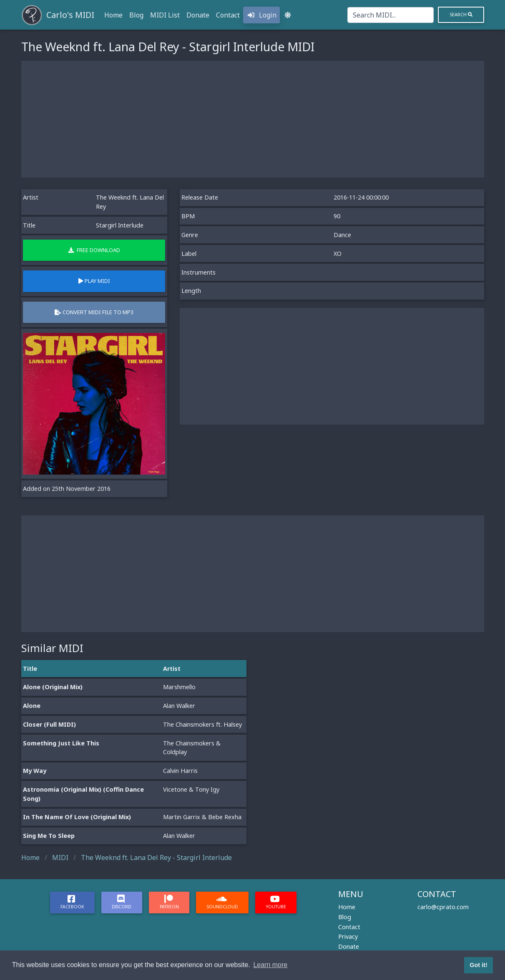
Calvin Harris (180, 771)
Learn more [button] (270, 965)
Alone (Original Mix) (53, 687)
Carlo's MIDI (70, 15)
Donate (198, 15)
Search (461, 14)
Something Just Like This (61, 743)
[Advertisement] (253, 119)
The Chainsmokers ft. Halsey (202, 724)
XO (338, 254)
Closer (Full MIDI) (49, 724)
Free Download (94, 250)
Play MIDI (94, 281)
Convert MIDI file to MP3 (94, 312)
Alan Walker (179, 706)
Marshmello (179, 687)
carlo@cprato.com (443, 907)
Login (261, 15)
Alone (32, 706)
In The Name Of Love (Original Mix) (77, 817)
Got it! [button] (478, 965)
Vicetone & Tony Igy (191, 789)
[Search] (391, 15)
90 (337, 216)
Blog (136, 15)
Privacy (348, 936)
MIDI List (165, 15)
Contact (228, 15)
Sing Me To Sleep (49, 836)
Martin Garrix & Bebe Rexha (202, 817)
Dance (342, 235)
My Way (35, 771)
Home (113, 15)
